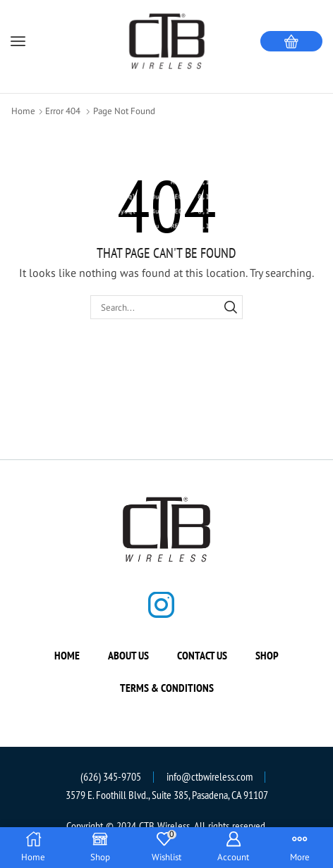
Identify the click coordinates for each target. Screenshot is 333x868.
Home (23, 111)
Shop (267, 655)
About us (128, 655)
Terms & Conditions (167, 688)
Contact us (202, 655)
